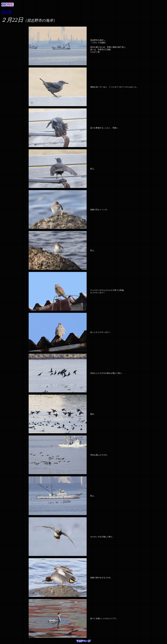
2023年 (6, 12)
